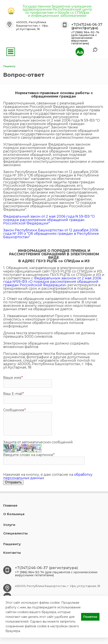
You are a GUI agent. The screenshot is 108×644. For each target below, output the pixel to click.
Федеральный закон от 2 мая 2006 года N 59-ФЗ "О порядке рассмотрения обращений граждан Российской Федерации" (49, 220)
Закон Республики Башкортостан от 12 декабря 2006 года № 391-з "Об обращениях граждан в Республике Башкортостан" (51, 234)
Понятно (90, 617)
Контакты (12, 553)
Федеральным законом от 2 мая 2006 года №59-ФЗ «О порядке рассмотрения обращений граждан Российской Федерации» (52, 282)
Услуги (9, 525)
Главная (10, 505)
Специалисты (15, 533)
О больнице (14, 514)
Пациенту (12, 544)
